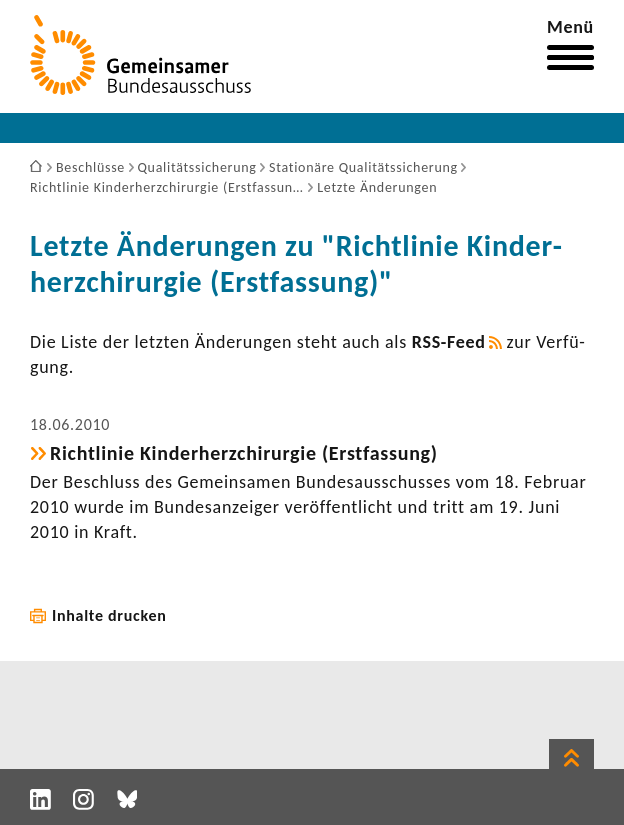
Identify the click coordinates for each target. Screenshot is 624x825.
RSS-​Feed (449, 342)
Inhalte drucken (109, 615)
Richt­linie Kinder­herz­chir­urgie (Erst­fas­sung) (244, 453)
